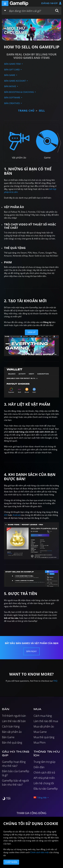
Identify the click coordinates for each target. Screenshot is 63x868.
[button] (57, 11)
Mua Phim (40, 743)
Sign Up (32, 332)
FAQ (55, 681)
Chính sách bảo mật (39, 852)
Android (16, 515)
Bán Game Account (15, 81)
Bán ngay (32, 651)
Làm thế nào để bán (14, 721)
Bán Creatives (12, 103)
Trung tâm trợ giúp (45, 762)
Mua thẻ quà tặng (44, 737)
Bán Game (10, 75)
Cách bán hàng (11, 726)
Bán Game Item (13, 64)
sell (42, 111)
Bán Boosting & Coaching (19, 92)
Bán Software (12, 97)
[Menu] (5, 3)
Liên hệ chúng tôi (44, 783)
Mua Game (40, 732)
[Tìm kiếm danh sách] (30, 11)
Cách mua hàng (43, 716)
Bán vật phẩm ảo (12, 732)
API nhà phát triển (44, 778)
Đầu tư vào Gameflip (46, 789)
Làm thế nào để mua (46, 721)
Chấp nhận (11, 862)
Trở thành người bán (14, 716)
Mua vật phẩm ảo (44, 726)
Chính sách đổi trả (44, 773)
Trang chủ (26, 111)
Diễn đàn (39, 767)
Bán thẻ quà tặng (12, 743)
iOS (6, 515)
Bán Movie (10, 86)
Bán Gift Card (12, 70)
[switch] (6, 798)
